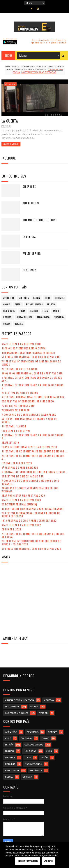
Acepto (49, 861)
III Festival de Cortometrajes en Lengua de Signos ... (34, 451)
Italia (45, 311)
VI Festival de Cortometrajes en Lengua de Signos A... (33, 457)
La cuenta (10, 121)
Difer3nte (29, 186)
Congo (7, 304)
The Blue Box (31, 203)
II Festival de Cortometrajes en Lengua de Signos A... (32, 387)
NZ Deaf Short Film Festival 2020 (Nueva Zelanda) (32, 509)
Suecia (7, 324)
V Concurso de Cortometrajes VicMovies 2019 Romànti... (30, 482)
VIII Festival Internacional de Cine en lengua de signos (31, 363)
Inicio (8, 56)
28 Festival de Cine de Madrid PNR (22, 476)
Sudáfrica (59, 317)
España (18, 304)
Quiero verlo (11, 144)
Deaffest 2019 (10, 442)
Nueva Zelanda (25, 317)
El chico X (29, 270)
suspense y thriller (17, 713)
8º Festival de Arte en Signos (20, 467)
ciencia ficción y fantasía (20, 700)
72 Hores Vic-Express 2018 (18, 406)
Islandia (34, 311)
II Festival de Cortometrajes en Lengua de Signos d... (32, 437)
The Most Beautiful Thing (40, 220)
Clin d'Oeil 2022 (11, 529)
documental (12, 707)
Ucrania (19, 324)
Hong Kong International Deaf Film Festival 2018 (32, 373)
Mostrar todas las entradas (39, 72)
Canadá (37, 298)
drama (34, 707)
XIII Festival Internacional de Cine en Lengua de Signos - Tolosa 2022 (31, 543)
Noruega (8, 317)
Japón (56, 311)
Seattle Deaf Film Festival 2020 (21, 500)
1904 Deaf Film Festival (16, 431)
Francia (51, 304)
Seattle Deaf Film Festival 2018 (21, 344)
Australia (24, 298)
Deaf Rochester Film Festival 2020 (23, 495)
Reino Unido (43, 317)
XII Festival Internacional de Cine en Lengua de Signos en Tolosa (31, 515)
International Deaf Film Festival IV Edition (28, 353)
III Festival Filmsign (14, 426)
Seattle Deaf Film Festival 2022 (21, 525)
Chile (48, 298)
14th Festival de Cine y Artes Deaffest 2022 (29, 520)
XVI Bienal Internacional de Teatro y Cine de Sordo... (29, 420)
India (22, 311)
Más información (28, 861)
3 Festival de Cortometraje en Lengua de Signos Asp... (32, 379)
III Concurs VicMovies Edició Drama (24, 348)
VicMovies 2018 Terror (16, 410)
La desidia (29, 237)
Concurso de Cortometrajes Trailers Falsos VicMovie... (30, 490)
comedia (49, 700)
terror (43, 713)
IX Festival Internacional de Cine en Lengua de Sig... (34, 397)
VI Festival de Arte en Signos (20, 369)
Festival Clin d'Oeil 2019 (17, 463)
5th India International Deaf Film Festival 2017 (31, 357)
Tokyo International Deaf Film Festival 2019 (29, 447)
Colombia (60, 298)
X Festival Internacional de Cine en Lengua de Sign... (34, 472)
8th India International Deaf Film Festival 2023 (31, 549)
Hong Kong (9, 311)
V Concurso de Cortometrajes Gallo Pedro (29, 414)
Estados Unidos (34, 304)
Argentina (10, 84)
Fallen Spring (32, 253)
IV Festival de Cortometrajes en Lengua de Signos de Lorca (33, 535)
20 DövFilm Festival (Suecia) (19, 504)
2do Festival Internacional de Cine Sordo (28, 401)
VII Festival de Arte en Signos (20, 393)
